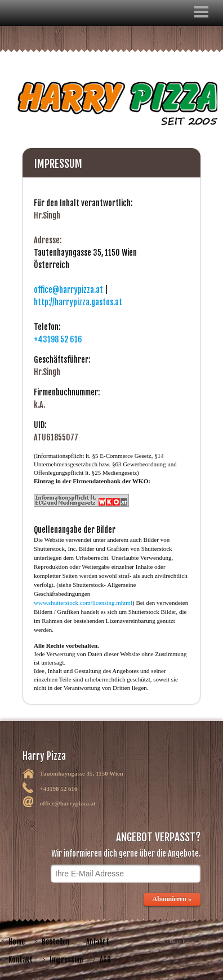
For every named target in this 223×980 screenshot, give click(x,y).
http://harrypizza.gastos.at (78, 302)
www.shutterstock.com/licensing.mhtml (83, 603)
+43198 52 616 (58, 339)
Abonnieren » (172, 899)
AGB (105, 960)
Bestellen (55, 942)
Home (17, 942)
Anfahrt (98, 942)
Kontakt (21, 960)
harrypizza (210, 941)
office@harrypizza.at (68, 290)
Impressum (66, 960)
